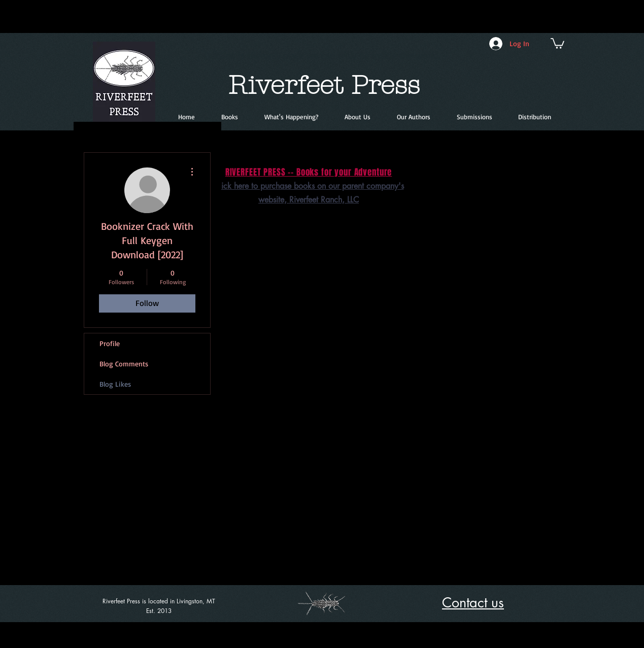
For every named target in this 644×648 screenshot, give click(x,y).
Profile (110, 343)
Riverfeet (285, 86)
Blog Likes (115, 384)
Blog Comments (124, 364)
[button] (557, 43)
